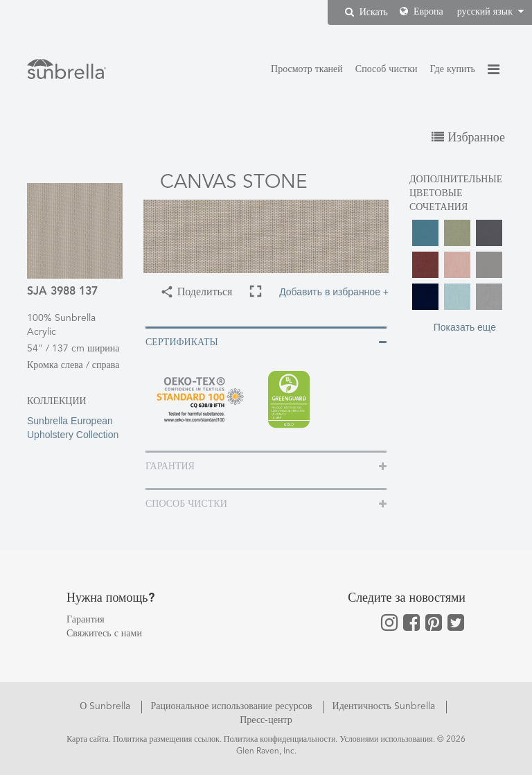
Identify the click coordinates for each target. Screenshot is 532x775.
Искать (366, 12)
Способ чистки (387, 69)
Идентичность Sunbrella (385, 706)
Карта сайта (88, 740)
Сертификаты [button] (182, 342)
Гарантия (86, 620)
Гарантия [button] (170, 467)
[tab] (266, 341)
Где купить (453, 69)
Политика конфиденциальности (280, 740)
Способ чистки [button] (186, 504)
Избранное (468, 138)
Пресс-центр (266, 720)
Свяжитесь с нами (104, 634)
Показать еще (465, 327)
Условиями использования (386, 740)
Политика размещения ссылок (166, 740)
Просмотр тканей (307, 69)
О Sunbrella (106, 706)
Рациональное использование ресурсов (232, 706)
